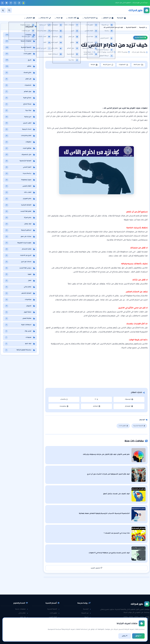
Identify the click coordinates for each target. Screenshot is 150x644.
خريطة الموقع (85, 629)
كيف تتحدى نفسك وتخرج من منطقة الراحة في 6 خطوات (109, 553)
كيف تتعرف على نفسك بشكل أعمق (116, 494)
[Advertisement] (96, 88)
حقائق (25, 621)
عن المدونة (86, 613)
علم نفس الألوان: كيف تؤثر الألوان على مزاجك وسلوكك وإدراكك (106, 455)
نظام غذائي (23, 613)
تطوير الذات (123, 426)
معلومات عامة (22, 625)
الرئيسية (87, 609)
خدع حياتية (55, 629)
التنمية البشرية (140, 38)
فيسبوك (129, 399)
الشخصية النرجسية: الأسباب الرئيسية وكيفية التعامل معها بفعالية (104, 514)
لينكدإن (96, 406)
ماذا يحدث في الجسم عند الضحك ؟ (117, 533)
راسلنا (88, 617)
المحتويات (123, 65)
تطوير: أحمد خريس (46, 641)
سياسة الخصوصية (83, 621)
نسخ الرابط (108, 65)
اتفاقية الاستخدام (84, 625)
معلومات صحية (22, 609)
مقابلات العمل (53, 621)
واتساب (64, 399)
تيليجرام (129, 406)
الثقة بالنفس (54, 617)
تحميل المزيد (96, 568)
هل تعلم (24, 617)
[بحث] (9, 10)
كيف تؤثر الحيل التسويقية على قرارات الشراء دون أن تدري (108, 474)
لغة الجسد (55, 625)
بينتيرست (64, 406)
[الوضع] (3, 10)
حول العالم (23, 629)
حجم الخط (138, 65)
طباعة (94, 65)
